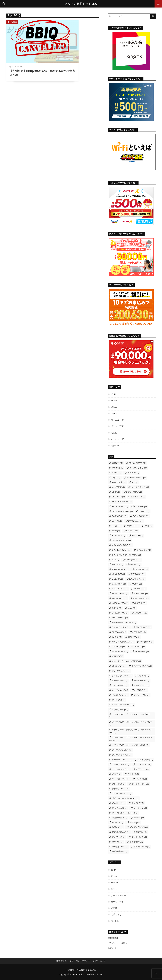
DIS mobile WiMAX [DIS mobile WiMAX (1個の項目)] (122, 511)
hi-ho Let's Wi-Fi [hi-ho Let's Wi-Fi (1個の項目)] (121, 550)
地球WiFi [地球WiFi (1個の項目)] (117, 827)
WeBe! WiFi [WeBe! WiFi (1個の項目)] (142, 651)
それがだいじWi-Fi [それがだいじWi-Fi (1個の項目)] (142, 666)
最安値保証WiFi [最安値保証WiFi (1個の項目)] (121, 832)
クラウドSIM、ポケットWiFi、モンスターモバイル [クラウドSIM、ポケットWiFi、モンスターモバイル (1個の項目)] (131, 739)
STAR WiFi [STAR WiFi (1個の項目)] (139, 632)
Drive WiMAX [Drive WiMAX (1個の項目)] (141, 516)
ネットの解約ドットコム (81, 4)
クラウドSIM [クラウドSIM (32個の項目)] (120, 710)
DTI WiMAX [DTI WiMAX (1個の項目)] (135, 521)
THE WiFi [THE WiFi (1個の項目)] (134, 637)
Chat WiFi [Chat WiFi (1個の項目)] (141, 507)
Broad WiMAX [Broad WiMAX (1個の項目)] (120, 507)
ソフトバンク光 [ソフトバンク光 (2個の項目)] (120, 769)
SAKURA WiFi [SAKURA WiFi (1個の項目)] (120, 613)
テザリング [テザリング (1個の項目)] (142, 769)
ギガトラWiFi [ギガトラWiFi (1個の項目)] (141, 695)
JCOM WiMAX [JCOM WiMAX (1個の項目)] (120, 569)
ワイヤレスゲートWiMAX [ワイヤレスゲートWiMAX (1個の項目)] (125, 813)
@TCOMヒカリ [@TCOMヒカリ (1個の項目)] (138, 468)
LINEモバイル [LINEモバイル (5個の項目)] (137, 579)
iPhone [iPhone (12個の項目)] (135, 564)
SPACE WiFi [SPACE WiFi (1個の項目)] (143, 627)
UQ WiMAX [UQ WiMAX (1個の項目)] (138, 647)
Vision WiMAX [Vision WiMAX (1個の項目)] (120, 651)
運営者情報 (113, 938)
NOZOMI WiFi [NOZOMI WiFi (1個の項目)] (120, 603)
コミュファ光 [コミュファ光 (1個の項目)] (145, 760)
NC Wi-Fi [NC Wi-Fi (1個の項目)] (140, 589)
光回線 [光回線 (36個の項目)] (135, 822)
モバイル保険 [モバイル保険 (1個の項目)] (120, 808)
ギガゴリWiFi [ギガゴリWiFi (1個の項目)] (120, 695)
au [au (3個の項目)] (135, 482)
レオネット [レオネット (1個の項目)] (140, 808)
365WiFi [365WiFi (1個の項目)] (117, 463)
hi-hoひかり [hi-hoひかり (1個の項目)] (144, 550)
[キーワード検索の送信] (153, 16)
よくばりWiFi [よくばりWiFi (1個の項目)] (120, 685)
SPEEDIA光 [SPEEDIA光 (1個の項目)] (119, 632)
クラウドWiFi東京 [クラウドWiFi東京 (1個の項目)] (122, 750)
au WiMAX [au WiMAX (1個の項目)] (118, 487)
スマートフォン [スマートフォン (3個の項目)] (120, 764)
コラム (114, 414)
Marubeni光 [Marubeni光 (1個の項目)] (119, 584)
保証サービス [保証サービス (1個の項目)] (120, 818)
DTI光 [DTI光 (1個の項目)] (116, 526)
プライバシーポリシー (119, 943)
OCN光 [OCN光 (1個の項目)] (117, 608)
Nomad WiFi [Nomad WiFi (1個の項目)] (119, 598)
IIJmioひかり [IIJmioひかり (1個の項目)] (133, 560)
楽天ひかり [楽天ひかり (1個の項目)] (118, 837)
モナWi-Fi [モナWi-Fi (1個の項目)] (138, 803)
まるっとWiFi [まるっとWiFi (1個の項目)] (120, 680)
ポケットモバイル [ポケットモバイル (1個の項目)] (122, 793)
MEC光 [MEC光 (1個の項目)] (137, 584)
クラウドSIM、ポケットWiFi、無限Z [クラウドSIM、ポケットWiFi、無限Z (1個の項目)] (130, 745)
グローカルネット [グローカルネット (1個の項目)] (122, 760)
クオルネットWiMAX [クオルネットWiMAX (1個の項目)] (123, 705)
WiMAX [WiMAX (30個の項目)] (117, 656)
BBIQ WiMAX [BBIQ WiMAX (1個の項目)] (134, 492)
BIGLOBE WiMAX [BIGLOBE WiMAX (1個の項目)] (122, 502)
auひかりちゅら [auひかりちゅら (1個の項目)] (140, 487)
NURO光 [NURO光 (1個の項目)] (140, 603)
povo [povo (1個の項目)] (132, 608)
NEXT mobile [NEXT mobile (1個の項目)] (120, 593)
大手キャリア (117, 439)
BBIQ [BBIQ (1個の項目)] (116, 492)
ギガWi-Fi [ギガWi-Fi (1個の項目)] (140, 690)
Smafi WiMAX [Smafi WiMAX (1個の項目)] (120, 618)
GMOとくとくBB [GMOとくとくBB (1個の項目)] (121, 540)
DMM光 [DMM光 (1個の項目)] (144, 511)
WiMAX (115, 407)
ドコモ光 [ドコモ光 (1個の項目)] (133, 774)
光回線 (14, 22)
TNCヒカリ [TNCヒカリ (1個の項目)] (146, 642)
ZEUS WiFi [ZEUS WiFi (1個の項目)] (119, 666)
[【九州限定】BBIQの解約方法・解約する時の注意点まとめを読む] (29, 44)
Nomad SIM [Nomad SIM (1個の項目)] (141, 593)
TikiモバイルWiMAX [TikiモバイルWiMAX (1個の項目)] (123, 642)
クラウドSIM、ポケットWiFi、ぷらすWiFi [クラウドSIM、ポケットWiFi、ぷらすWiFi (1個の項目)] (130, 716)
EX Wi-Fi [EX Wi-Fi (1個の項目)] (132, 531)
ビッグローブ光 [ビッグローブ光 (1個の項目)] (120, 779)
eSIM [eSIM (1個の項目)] (116, 531)
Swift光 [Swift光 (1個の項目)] (117, 637)
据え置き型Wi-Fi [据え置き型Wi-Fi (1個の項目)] (139, 827)
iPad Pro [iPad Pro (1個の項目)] (117, 564)
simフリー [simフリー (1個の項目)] (141, 613)
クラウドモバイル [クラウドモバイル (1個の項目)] (122, 755)
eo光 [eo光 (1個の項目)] (148, 526)
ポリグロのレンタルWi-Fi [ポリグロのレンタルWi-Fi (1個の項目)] (125, 798)
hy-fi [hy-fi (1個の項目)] (115, 560)
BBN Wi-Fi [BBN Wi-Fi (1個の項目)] (118, 497)
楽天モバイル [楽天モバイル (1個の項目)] (139, 837)
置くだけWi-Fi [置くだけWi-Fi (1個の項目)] (142, 847)
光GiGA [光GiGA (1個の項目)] (139, 818)
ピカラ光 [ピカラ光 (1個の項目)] (141, 779)
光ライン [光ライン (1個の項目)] (117, 822)
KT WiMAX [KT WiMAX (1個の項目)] (138, 574)
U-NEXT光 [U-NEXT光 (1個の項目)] (118, 647)
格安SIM (115, 445)
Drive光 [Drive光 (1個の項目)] (117, 521)
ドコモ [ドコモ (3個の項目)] (116, 774)
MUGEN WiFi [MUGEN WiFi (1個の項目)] (120, 589)
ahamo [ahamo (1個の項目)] (117, 473)
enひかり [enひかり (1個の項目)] (133, 526)
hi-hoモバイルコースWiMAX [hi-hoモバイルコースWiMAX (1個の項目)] (126, 555)
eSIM (113, 394)
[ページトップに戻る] (156, 974)
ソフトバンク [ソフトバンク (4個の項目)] (143, 764)
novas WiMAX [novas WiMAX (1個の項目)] (141, 598)
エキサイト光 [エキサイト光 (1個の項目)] (141, 685)
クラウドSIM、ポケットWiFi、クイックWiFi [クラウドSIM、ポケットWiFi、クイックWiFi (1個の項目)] (131, 723)
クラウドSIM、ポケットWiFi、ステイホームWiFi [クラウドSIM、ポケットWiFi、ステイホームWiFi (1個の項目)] (131, 731)
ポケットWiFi (117, 426)
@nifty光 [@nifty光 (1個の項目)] (117, 468)
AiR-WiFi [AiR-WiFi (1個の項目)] (133, 473)
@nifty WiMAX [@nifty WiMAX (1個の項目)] (137, 463)
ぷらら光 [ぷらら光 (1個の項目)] (143, 676)
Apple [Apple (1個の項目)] (116, 478)
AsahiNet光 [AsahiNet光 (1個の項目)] (119, 482)
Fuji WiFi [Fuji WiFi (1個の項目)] (137, 535)
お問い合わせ (114, 948)
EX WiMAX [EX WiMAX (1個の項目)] (118, 535)
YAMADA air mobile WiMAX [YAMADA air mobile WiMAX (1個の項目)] (126, 661)
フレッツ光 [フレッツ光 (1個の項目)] (118, 784)
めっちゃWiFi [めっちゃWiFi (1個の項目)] (141, 680)
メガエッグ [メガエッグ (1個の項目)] (118, 803)
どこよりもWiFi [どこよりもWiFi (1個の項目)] (121, 671)
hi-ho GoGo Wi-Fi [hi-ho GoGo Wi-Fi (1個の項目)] (122, 545)
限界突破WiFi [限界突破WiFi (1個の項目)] (120, 851)
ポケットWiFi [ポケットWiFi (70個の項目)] (120, 789)
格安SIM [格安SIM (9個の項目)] (141, 832)
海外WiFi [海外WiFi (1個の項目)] (117, 842)
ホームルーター (118, 420)
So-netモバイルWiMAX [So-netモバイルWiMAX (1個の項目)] (124, 622)
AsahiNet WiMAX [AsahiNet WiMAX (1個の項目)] (136, 478)
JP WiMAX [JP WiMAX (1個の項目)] (141, 569)
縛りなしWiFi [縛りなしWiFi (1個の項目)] (120, 847)
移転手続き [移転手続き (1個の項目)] (136, 842)
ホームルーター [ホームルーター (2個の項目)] (140, 784)
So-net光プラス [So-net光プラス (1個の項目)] (121, 627)
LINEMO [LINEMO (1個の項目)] (117, 579)
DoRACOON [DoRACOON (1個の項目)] (119, 516)
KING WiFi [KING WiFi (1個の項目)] (118, 574)
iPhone (114, 401)
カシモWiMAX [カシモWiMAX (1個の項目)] (120, 690)
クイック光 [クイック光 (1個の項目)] (118, 700)
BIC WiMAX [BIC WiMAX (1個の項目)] (138, 497)
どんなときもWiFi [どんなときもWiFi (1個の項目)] (122, 676)
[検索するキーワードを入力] (129, 16)
